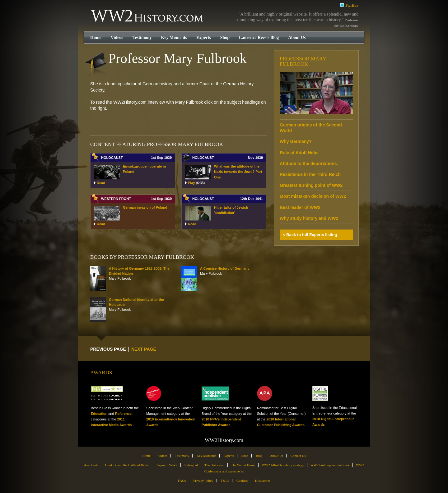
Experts (204, 38)
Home (96, 38)
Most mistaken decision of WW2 (313, 196)
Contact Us (298, 456)
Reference (123, 414)
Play (196, 183)
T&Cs (225, 481)
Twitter (349, 5)
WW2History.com (148, 17)
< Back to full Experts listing (310, 235)
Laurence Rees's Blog (259, 38)
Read (101, 183)
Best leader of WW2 (300, 207)
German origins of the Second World (311, 128)
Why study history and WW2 (309, 218)
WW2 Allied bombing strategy (283, 465)
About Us (297, 38)
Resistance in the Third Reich (310, 174)
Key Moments (174, 38)
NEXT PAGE (144, 349)
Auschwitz (91, 465)
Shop (225, 38)
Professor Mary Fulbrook (303, 61)
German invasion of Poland (145, 207)
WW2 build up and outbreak (330, 465)
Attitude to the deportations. (309, 164)
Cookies (242, 481)
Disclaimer (263, 481)
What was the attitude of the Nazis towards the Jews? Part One (238, 172)
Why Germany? (296, 141)
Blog (259, 456)
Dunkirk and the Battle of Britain (128, 465)
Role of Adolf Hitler (299, 153)
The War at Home (243, 465)
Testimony (142, 38)
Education (99, 414)
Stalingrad (191, 465)
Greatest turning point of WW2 (311, 185)
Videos (117, 38)
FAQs (182, 481)
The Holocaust (214, 465)
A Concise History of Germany (225, 268)
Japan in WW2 (167, 465)
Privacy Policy (203, 481)
